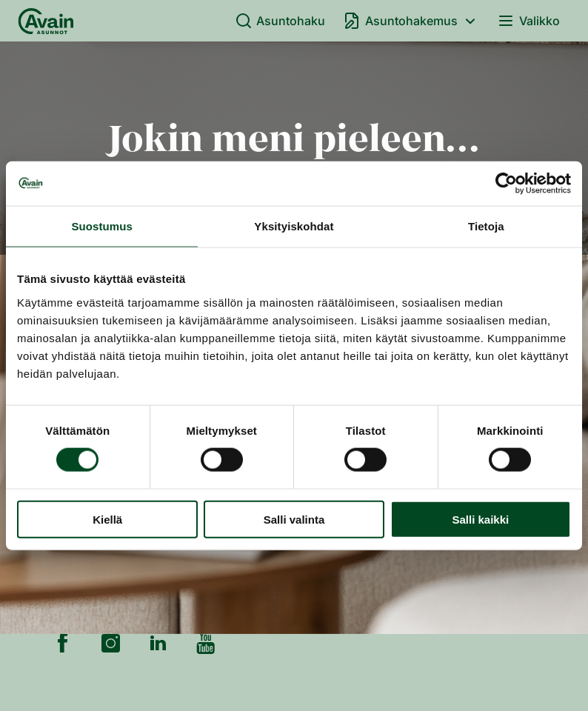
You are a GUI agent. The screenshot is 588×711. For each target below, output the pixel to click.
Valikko (528, 21)
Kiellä (107, 519)
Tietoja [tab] (486, 226)
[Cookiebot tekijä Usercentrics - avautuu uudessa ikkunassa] (506, 184)
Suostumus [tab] (102, 226)
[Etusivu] (46, 21)
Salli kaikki (480, 519)
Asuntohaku (280, 21)
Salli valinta (294, 519)
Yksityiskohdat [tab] (294, 226)
